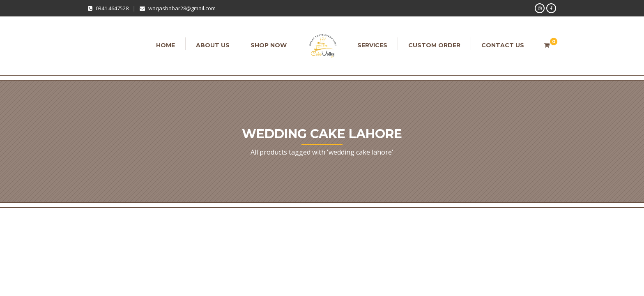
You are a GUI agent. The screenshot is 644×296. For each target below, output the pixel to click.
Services (372, 45)
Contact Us (503, 45)
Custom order (434, 45)
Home (166, 45)
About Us (213, 45)
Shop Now (269, 45)
